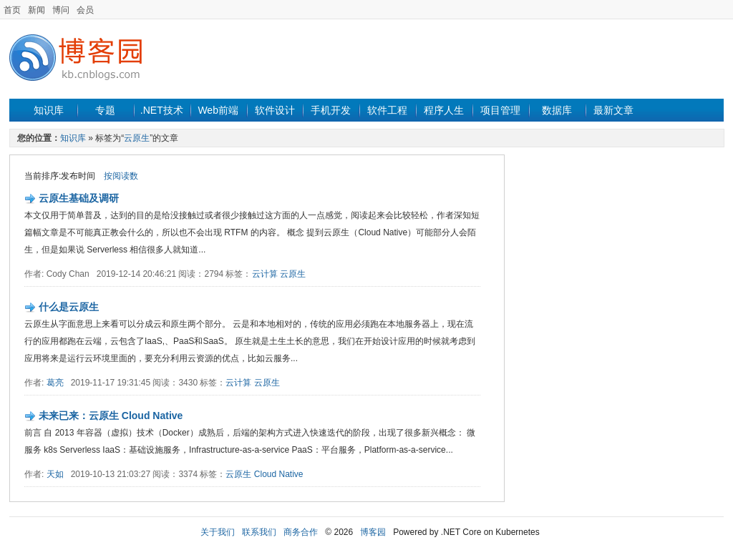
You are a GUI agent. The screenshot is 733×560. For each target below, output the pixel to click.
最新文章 (613, 110)
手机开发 (331, 110)
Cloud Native (279, 474)
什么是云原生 (69, 307)
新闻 (37, 10)
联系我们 (259, 532)
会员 (85, 10)
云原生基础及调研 (79, 198)
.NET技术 (162, 110)
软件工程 (387, 110)
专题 (105, 110)
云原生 (137, 138)
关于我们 (218, 532)
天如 (55, 474)
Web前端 (218, 110)
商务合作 (301, 532)
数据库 (557, 110)
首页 (12, 10)
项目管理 (500, 110)
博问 (61, 10)
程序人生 (444, 110)
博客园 (373, 532)
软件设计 (275, 110)
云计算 (265, 274)
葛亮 (55, 383)
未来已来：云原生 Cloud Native (111, 416)
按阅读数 (121, 176)
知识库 (49, 110)
